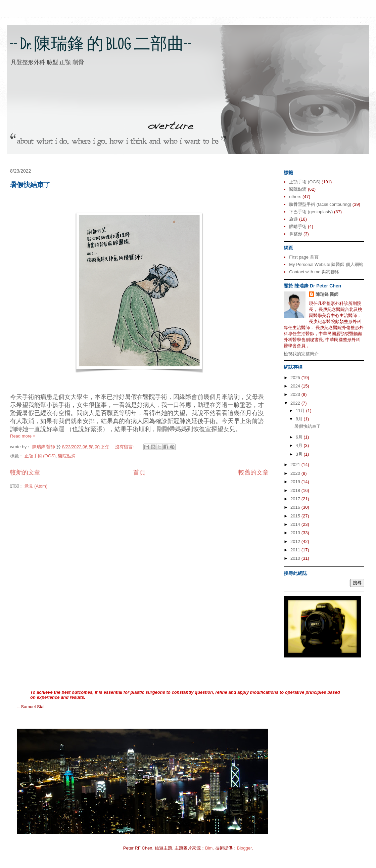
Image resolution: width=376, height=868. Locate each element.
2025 (296, 378)
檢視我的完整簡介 (301, 354)
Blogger (244, 848)
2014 (296, 524)
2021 (296, 465)
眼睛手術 (298, 226)
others (295, 197)
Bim (209, 848)
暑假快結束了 (30, 185)
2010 (296, 558)
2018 (296, 490)
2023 (296, 394)
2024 (296, 386)
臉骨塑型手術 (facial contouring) (320, 204)
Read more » (23, 436)
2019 (296, 482)
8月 (300, 419)
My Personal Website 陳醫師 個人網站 (326, 264)
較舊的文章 (253, 472)
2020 (296, 473)
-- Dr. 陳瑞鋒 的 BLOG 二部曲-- (101, 46)
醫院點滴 (67, 456)
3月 (300, 454)
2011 (296, 550)
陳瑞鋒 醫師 (327, 294)
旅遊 (293, 219)
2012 (296, 541)
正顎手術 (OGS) (40, 456)
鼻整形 (296, 234)
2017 (296, 499)
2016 (296, 507)
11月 (301, 410)
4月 (300, 445)
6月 (300, 437)
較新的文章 (25, 472)
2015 (296, 516)
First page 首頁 (304, 257)
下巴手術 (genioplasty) (311, 212)
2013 (296, 533)
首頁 (139, 472)
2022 (296, 403)
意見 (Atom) (36, 486)
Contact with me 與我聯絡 (314, 272)
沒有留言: (125, 447)
